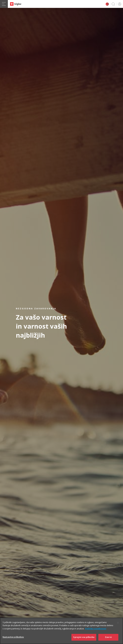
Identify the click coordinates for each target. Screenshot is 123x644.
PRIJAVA (119, 4)
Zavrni (108, 637)
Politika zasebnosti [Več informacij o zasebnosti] (96, 629)
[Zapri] (118, 623)
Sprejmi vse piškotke (84, 637)
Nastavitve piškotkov (13, 637)
